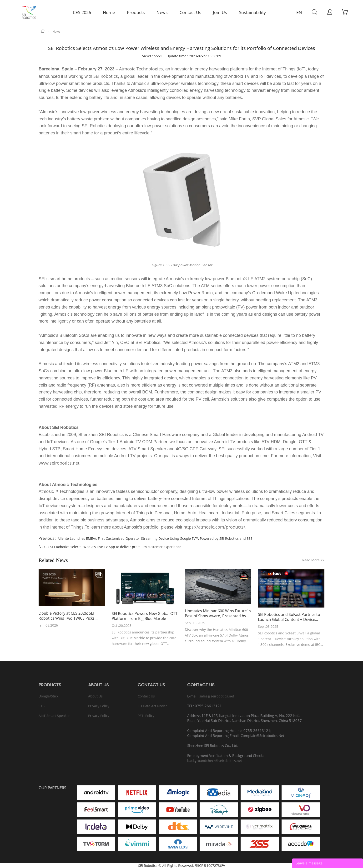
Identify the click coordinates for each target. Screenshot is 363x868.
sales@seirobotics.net (217, 696)
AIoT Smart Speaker (54, 716)
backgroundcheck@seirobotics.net (215, 761)
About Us (95, 696)
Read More (313, 560)
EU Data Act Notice (153, 706)
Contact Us (146, 696)
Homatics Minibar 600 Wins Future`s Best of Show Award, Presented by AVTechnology (218, 613)
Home (43, 31)
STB (42, 706)
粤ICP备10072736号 (210, 866)
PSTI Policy (146, 716)
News (56, 31)
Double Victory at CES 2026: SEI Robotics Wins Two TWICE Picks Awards (67, 616)
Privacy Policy (99, 706)
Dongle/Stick (48, 696)
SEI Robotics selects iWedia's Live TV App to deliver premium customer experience (116, 547)
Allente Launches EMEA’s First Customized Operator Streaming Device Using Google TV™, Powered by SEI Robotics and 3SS (155, 538)
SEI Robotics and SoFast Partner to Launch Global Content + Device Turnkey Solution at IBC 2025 (289, 617)
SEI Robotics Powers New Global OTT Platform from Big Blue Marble (145, 616)
